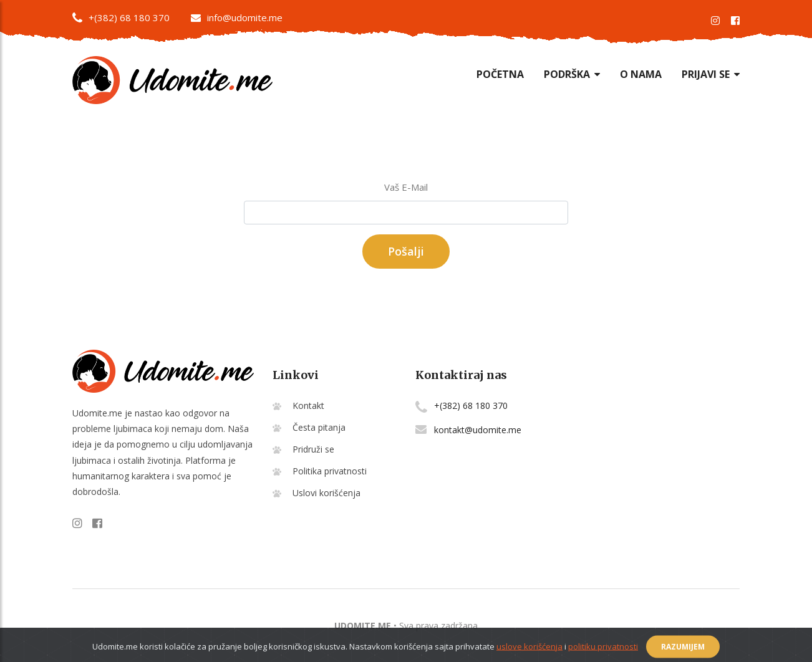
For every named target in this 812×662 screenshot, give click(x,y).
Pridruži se (313, 449)
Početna (500, 74)
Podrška (572, 74)
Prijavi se (711, 74)
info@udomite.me (237, 17)
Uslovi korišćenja (326, 493)
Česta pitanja (319, 427)
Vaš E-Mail (406, 187)
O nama (641, 74)
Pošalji (406, 251)
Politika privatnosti (330, 471)
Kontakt (308, 405)
